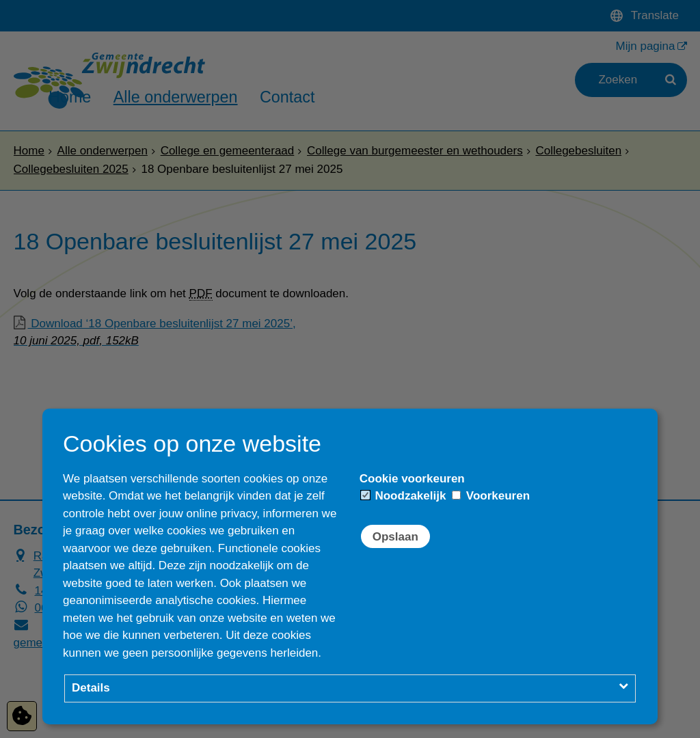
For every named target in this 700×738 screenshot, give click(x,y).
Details (91, 688)
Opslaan (395, 537)
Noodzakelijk (404, 496)
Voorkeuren (491, 496)
